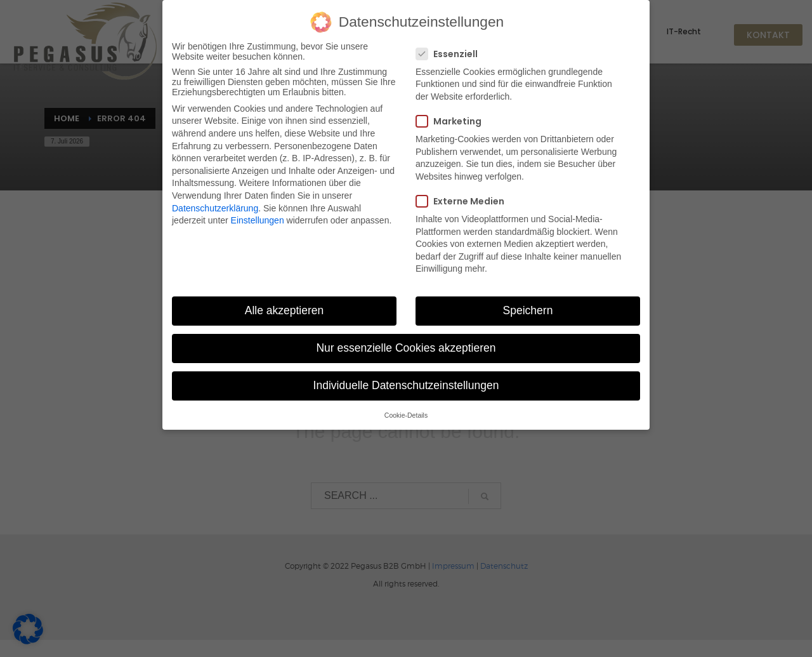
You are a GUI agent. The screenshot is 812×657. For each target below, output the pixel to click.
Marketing (453, 118)
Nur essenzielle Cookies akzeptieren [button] (406, 345)
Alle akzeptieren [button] (285, 307)
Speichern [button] (528, 307)
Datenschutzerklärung (215, 204)
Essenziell (451, 50)
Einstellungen (258, 217)
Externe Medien (464, 198)
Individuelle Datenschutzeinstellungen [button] (406, 382)
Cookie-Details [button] (406, 411)
